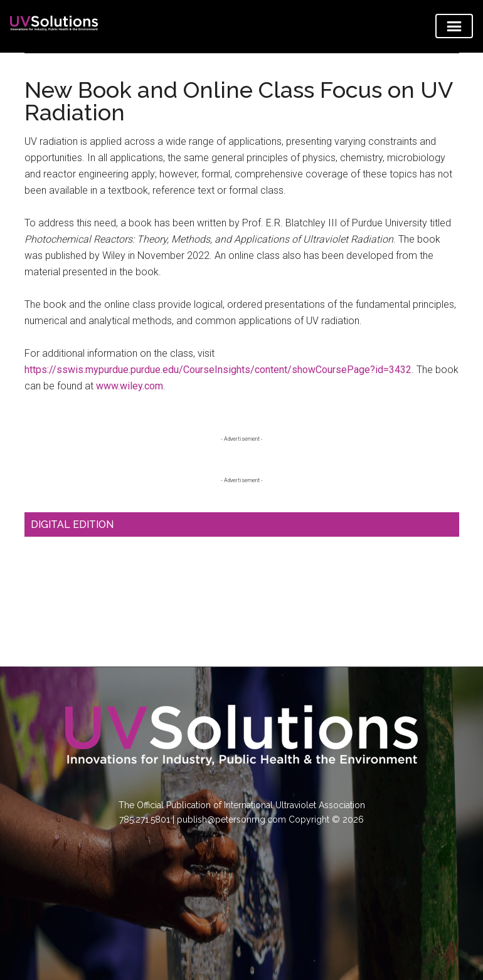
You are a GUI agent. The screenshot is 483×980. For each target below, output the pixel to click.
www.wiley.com (130, 386)
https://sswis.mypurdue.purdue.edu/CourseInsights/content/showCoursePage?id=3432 (218, 370)
